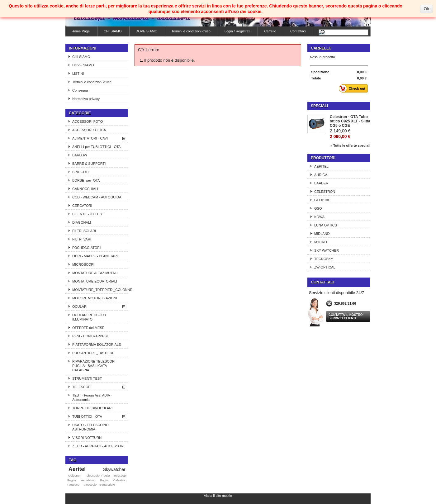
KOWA (319, 217)
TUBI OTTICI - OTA (87, 416)
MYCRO (321, 242)
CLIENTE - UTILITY (87, 214)
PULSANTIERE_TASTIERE (93, 353)
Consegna (80, 90)
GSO (318, 208)
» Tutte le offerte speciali (350, 145)
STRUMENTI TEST (87, 378)
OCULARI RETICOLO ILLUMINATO (89, 317)
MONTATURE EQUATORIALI (95, 281)
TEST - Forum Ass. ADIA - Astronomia (92, 397)
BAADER (321, 183)
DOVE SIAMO (147, 31)
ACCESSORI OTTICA (89, 130)
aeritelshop (88, 480)
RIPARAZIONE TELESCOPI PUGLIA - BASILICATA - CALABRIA (94, 366)
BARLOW (80, 155)
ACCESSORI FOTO (88, 121)
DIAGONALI (82, 222)
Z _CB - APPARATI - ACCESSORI (98, 446)
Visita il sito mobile (218, 496)
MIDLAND (322, 234)
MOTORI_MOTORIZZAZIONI (95, 298)
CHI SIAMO (113, 31)
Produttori (323, 158)
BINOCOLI (81, 172)
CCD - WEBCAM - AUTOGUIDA (97, 197)
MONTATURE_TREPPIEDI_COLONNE (100, 290)
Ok (427, 9)
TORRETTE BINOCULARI (92, 408)
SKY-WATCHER (327, 250)
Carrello (270, 31)
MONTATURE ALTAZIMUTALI (95, 273)
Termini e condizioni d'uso (191, 31)
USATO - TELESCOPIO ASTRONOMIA (90, 427)
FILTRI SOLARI (84, 231)
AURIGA (321, 175)
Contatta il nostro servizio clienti (346, 316)
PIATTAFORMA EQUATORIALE (97, 345)
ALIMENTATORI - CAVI (90, 138)
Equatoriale (107, 485)
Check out (354, 88)
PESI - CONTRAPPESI (90, 336)
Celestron (75, 475)
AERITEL (321, 166)
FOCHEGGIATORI (86, 248)
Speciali (319, 106)
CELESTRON (325, 192)
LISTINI (78, 74)
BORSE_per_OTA (86, 180)
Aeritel (77, 469)
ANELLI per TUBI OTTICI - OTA (96, 147)
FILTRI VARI (82, 239)
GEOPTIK (322, 200)
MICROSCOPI (83, 264)
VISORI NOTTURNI (87, 438)
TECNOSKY (324, 259)
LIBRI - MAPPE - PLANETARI (95, 256)
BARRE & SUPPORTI (89, 164)
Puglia (104, 480)
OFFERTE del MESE (88, 328)
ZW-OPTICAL (325, 267)
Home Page (81, 31)
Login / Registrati (237, 31)
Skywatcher (114, 469)
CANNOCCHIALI (85, 189)
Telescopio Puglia (97, 475)
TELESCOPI (82, 387)
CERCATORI (82, 206)
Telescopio (90, 485)
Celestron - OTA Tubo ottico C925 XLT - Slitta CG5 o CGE (350, 121)
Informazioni (83, 48)
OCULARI (80, 307)
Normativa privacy (86, 99)
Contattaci (298, 31)
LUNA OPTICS (326, 225)
